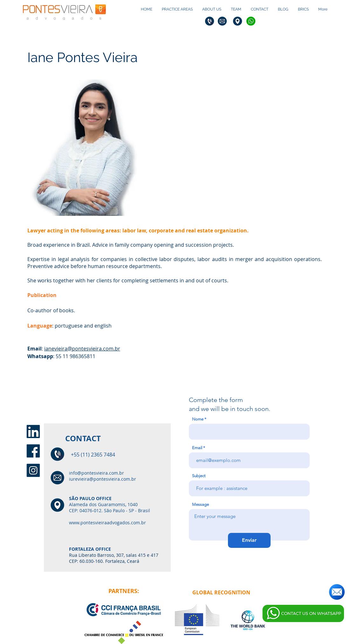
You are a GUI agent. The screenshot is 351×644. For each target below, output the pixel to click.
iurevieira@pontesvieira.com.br (103, 479)
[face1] (33, 451)
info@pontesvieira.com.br (96, 473)
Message (200, 504)
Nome (198, 419)
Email (197, 448)
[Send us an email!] (337, 592)
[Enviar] (249, 540)
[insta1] (33, 470)
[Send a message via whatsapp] (303, 613)
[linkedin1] (33, 432)
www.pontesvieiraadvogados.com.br (107, 523)
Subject (199, 476)
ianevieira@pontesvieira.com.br (82, 349)
